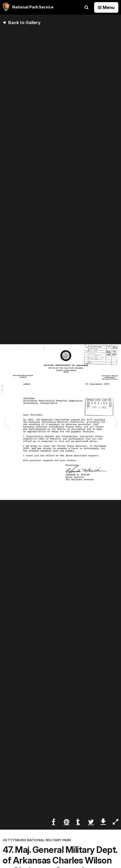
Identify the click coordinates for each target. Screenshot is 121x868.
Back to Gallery (24, 23)
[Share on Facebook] (54, 822)
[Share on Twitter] (91, 822)
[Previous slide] (5, 422)
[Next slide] (116, 422)
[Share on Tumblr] (79, 822)
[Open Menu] (106, 7)
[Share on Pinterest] (67, 822)
